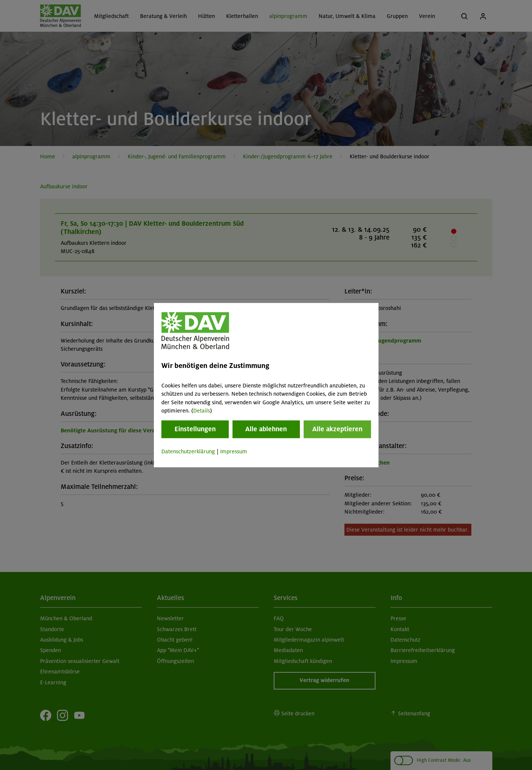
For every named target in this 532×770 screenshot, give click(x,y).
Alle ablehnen (266, 429)
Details (202, 411)
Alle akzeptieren (337, 429)
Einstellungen (195, 429)
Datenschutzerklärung (188, 452)
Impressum (234, 452)
